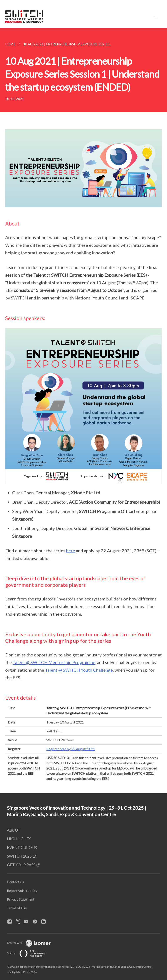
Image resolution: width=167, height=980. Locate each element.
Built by (30, 953)
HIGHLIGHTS (19, 839)
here (71, 551)
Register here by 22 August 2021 (71, 749)
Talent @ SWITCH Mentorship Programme (54, 662)
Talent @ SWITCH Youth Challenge (79, 670)
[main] (83, 411)
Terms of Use (17, 908)
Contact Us (15, 882)
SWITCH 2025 (19, 856)
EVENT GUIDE (20, 847)
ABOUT (14, 830)
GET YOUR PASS (21, 865)
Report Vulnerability (22, 890)
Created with (32, 943)
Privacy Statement (21, 899)
